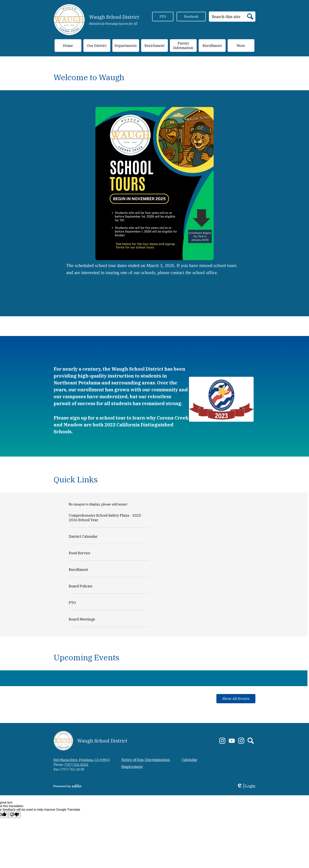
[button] (97, 46)
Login (246, 786)
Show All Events (236, 699)
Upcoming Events (87, 657)
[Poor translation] (14, 815)
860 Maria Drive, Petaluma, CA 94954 (82, 760)
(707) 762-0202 (76, 765)
